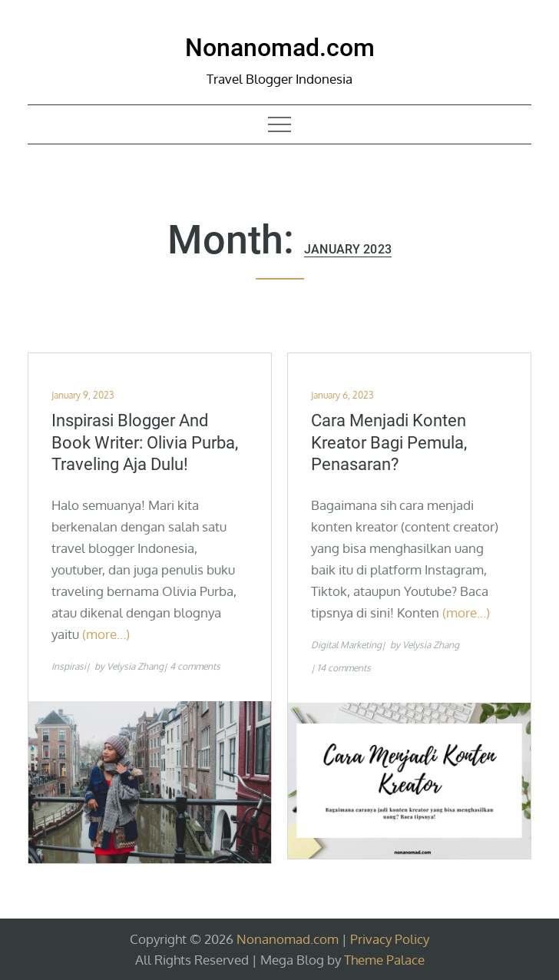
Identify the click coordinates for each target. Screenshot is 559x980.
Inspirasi (69, 666)
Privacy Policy (390, 939)
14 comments (344, 668)
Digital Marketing (346, 645)
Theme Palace (384, 960)
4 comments (195, 666)
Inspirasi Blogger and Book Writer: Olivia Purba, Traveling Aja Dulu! (145, 442)
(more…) (106, 634)
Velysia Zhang (135, 666)
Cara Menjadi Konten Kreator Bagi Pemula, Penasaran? (389, 442)
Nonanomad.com (280, 48)
